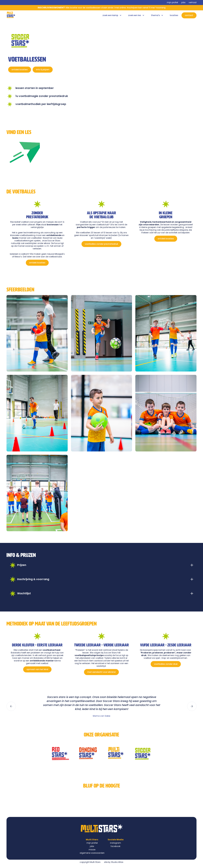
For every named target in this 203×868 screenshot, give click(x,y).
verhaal (193, 2)
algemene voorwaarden (92, 853)
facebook (115, 846)
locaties (174, 15)
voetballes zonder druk (166, 664)
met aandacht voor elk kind (101, 672)
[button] (112, 15)
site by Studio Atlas (114, 862)
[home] (11, 15)
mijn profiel (172, 2)
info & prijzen (43, 70)
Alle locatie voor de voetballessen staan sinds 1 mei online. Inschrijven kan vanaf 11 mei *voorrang (102, 8)
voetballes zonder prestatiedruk (101, 244)
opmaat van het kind (37, 669)
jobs (183, 2)
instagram (115, 843)
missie (92, 850)
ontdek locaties (20, 70)
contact (189, 15)
